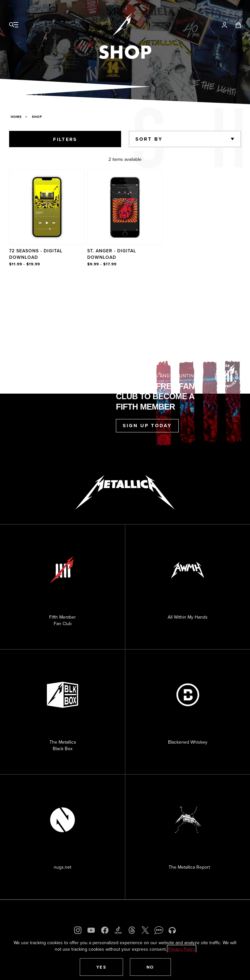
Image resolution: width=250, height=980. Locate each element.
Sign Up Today (147, 426)
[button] (102, 967)
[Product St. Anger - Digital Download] (125, 218)
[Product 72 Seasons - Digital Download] (47, 218)
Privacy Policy (182, 949)
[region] (125, 218)
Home (16, 117)
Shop (37, 117)
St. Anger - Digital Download (112, 254)
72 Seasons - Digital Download (36, 254)
